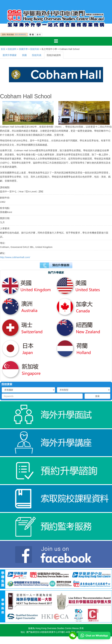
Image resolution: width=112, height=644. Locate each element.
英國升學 (23, 49)
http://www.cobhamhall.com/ (15, 257)
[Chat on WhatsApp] (94, 635)
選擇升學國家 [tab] (10, 55)
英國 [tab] (24, 55)
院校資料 (12, 49)
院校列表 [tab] (37, 55)
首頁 (3, 49)
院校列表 (35, 49)
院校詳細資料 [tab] (54, 55)
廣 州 (39, 35)
